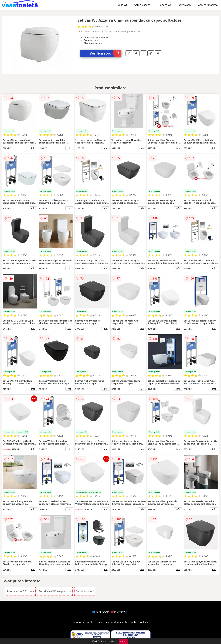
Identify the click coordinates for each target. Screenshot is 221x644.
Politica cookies (139, 622)
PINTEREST (119, 612)
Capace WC (165, 5)
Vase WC (123, 5)
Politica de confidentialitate (112, 622)
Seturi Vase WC (143, 5)
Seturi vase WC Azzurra (20, 591)
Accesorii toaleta (208, 5)
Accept (123, 641)
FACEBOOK (101, 612)
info (33, 148)
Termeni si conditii (82, 622)
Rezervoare (185, 5)
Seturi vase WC (85, 591)
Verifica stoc (105, 53)
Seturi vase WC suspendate (55, 591)
